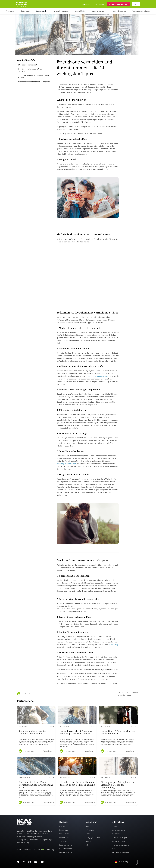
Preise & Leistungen (119, 837)
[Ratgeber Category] (25, 11)
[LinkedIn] (36, 862)
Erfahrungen (90, 830)
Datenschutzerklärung (120, 845)
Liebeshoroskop (66, 849)
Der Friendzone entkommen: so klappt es (34, 82)
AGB (113, 849)
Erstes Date (64, 830)
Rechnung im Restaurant (66, 464)
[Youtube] (42, 862)
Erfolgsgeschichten (93, 837)
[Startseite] (21, 4)
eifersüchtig (113, 644)
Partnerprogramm (118, 830)
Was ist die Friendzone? (27, 65)
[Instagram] (29, 862)
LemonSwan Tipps (66, 837)
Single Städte (64, 841)
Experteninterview (66, 845)
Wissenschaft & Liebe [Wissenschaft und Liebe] (67, 852)
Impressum (116, 834)
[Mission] (99, 4)
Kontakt (115, 826)
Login (136, 4)
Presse (88, 834)
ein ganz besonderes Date (98, 376)
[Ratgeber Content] (36, 730)
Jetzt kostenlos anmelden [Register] (118, 4)
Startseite (86, 4)
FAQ (87, 845)
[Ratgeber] (10, 11)
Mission (88, 826)
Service (88, 841)
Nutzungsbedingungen (120, 852)
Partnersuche (64, 834)
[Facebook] (24, 862)
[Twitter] (18, 862)
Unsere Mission (99, 4)
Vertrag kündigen (118, 841)
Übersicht (63, 826)
